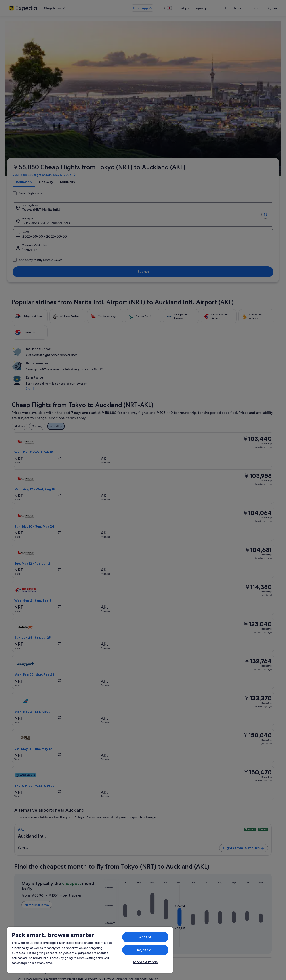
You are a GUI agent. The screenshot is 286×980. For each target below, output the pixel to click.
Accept (145, 937)
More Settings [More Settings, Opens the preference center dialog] (145, 962)
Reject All (145, 950)
